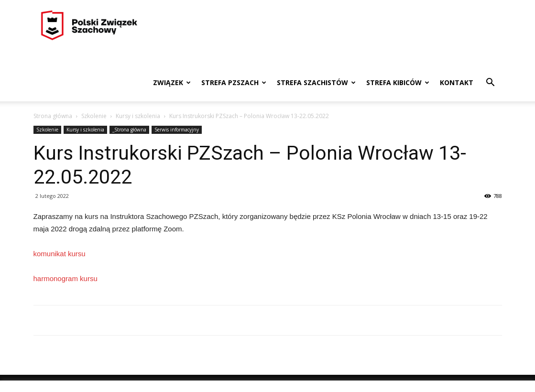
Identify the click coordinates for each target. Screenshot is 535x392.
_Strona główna (129, 130)
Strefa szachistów (316, 82)
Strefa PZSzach (234, 82)
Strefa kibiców (398, 82)
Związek (172, 82)
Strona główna (53, 116)
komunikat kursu (60, 254)
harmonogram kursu (66, 278)
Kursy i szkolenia (138, 116)
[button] (491, 83)
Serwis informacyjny (177, 130)
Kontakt (457, 82)
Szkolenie (94, 116)
